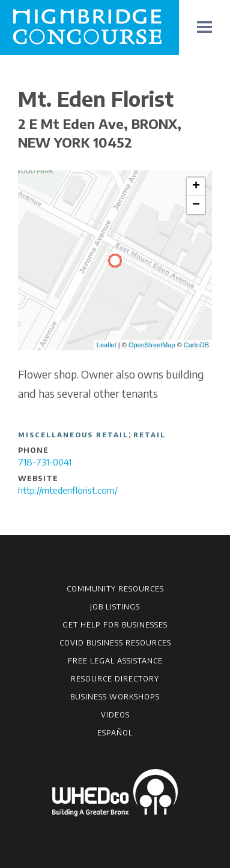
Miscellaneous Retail (73, 435)
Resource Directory (115, 679)
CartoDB (196, 345)
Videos (115, 715)
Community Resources (115, 589)
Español (115, 733)
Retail (150, 435)
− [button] (196, 205)
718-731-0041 (45, 462)
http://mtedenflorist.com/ (68, 490)
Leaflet (107, 345)
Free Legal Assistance (115, 661)
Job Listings (115, 607)
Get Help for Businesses (115, 625)
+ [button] (196, 187)
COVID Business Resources (115, 643)
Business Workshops (115, 697)
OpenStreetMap (152, 345)
